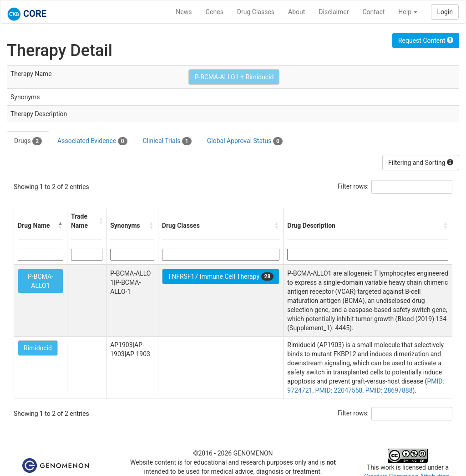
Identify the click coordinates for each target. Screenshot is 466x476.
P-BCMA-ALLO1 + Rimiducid (234, 77)
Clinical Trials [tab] (167, 141)
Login (445, 12)
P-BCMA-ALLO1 (41, 281)
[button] (61, 225)
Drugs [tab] (28, 141)
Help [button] (408, 12)
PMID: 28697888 (389, 390)
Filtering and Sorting (421, 163)
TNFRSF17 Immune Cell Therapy (221, 276)
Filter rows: (353, 186)
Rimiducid (38, 348)
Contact (373, 12)
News (184, 12)
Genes (215, 12)
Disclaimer (334, 12)
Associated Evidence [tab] (92, 141)
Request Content (426, 41)
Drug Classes (256, 12)
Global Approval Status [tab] (245, 141)
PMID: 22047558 (339, 390)
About (296, 12)
